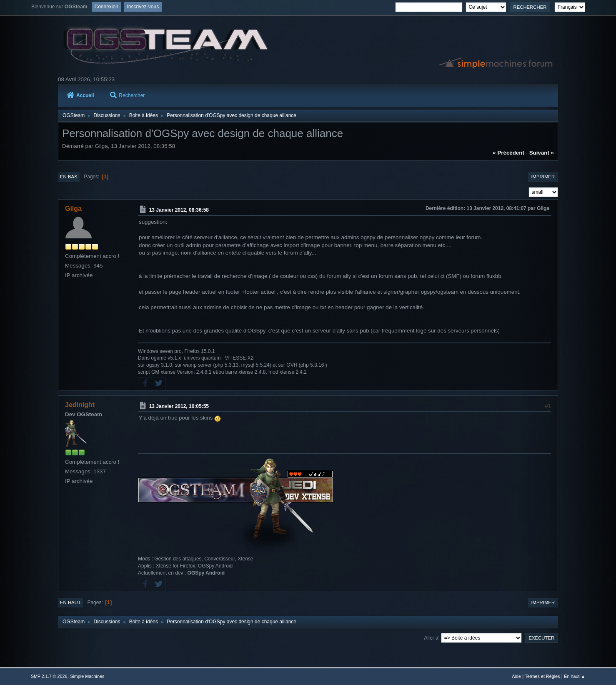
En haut (70, 602)
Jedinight (80, 405)
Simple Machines (87, 676)
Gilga (73, 209)
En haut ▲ (575, 676)
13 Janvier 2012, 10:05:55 (179, 406)
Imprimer (543, 177)
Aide (516, 676)
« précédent (508, 153)
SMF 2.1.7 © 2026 (49, 676)
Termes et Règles (543, 676)
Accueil (80, 95)
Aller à (431, 637)
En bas (69, 177)
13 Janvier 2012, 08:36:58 (179, 210)
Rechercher (127, 95)
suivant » (542, 153)
